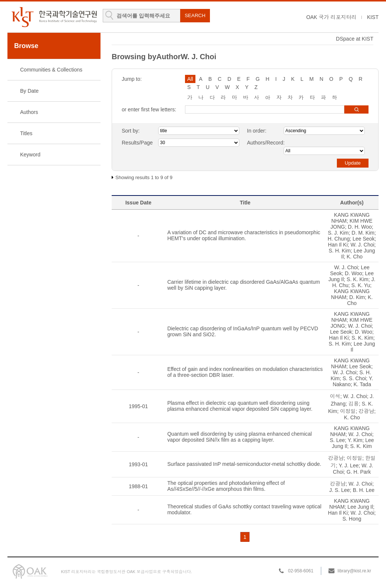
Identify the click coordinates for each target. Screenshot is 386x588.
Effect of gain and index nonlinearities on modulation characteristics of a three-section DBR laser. (245, 372)
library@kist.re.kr (354, 571)
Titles (26, 133)
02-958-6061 (301, 571)
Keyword (30, 155)
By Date (29, 91)
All (190, 79)
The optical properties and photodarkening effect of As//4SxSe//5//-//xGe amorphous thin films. (226, 486)
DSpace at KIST (355, 39)
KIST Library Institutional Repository (54, 17)
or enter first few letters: (149, 109)
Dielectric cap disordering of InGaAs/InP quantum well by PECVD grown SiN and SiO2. (243, 331)
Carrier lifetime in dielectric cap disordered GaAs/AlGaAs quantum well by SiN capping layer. (243, 285)
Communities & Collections (51, 70)
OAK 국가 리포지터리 (331, 17)
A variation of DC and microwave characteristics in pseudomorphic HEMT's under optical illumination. (244, 235)
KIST (373, 17)
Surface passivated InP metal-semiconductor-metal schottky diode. (244, 464)
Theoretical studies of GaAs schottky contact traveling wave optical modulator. (244, 509)
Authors (29, 112)
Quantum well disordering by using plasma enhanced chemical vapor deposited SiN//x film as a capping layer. (239, 437)
